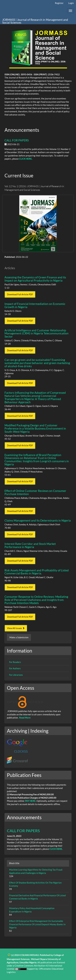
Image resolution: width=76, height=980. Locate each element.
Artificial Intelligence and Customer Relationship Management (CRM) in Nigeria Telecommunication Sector (36, 333)
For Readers (15, 662)
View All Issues (16, 628)
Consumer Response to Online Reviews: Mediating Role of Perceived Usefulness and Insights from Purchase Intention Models (36, 600)
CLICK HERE (25, 159)
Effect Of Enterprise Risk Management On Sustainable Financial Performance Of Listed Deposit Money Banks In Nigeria (37, 924)
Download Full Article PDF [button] (20, 294)
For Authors (15, 668)
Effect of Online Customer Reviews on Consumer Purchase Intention (35, 492)
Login (71, 3)
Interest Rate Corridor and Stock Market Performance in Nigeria (30, 545)
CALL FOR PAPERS (17, 140)
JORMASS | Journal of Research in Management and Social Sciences (35, 21)
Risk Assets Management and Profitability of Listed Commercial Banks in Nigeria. (37, 572)
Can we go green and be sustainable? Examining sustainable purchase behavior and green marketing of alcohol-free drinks (37, 363)
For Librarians (16, 675)
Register (59, 3)
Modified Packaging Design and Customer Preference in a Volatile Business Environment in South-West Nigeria (35, 428)
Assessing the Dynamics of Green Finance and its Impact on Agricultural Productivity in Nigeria (35, 279)
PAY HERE (30, 801)
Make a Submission (19, 637)
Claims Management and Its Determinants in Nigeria (38, 520)
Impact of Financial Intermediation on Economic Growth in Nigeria (35, 305)
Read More (25, 718)
